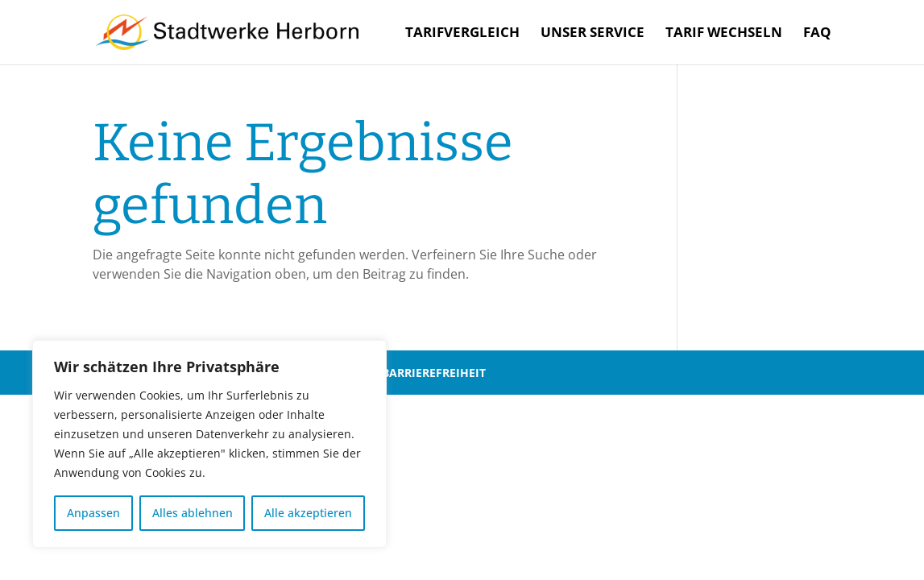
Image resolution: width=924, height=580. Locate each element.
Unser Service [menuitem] (593, 34)
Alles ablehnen (193, 513)
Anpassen (93, 513)
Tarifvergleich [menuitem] (462, 34)
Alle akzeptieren (308, 513)
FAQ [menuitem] (817, 34)
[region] (209, 444)
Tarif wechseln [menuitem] (724, 34)
